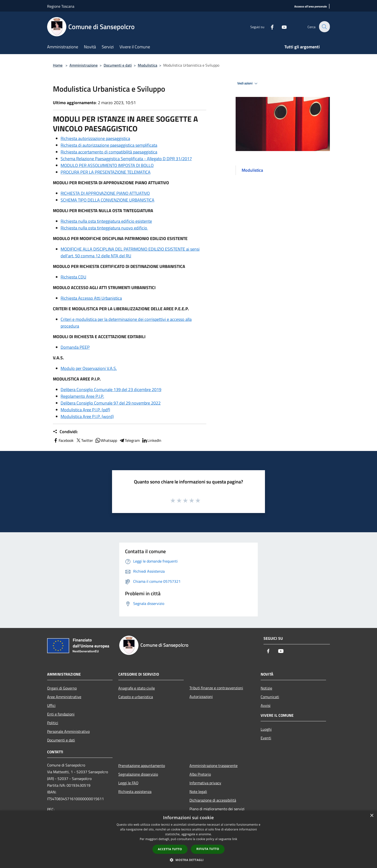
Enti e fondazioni (61, 714)
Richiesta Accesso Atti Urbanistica (91, 298)
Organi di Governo (62, 688)
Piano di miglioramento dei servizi (217, 809)
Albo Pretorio (200, 774)
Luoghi (266, 729)
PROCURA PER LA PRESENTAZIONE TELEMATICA (106, 172)
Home (58, 65)
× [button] (372, 816)
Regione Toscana (61, 6)
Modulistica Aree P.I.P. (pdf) (85, 410)
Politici (53, 723)
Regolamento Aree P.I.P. (82, 396)
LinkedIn (151, 440)
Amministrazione (84, 65)
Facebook (63, 440)
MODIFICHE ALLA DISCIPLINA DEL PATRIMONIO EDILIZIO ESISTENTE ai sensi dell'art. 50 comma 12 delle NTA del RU (130, 252)
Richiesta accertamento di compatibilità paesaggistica (109, 152)
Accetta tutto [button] (170, 849)
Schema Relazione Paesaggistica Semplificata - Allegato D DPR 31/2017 (126, 159)
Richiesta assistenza (135, 792)
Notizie (266, 688)
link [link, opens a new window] (235, 839)
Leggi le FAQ (128, 783)
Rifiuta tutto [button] (208, 849)
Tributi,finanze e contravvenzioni (216, 688)
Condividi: (65, 432)
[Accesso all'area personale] (311, 7)
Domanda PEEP (75, 347)
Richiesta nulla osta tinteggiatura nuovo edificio (104, 228)
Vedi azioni (248, 83)
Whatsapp (106, 440)
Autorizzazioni (201, 697)
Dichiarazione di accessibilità (213, 800)
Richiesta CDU (73, 277)
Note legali (198, 792)
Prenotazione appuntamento (142, 766)
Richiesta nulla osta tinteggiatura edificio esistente (106, 221)
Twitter (84, 440)
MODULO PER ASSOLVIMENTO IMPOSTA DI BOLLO (107, 165)
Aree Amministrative (64, 697)
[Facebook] (269, 27)
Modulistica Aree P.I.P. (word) (87, 416)
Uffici (51, 705)
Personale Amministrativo (68, 731)
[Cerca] (324, 27)
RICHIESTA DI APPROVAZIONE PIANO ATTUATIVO (105, 193)
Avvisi (266, 705)
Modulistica (148, 65)
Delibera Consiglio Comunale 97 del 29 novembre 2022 (111, 403)
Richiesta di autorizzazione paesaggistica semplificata (109, 145)
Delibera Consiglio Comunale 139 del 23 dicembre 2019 (111, 390)
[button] (188, 860)
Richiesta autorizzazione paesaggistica (95, 138)
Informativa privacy (205, 783)
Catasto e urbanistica (136, 697)
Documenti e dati (118, 65)
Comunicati (270, 697)
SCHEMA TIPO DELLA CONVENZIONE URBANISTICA (107, 200)
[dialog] (188, 839)
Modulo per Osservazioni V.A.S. (89, 368)
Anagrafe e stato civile (137, 688)
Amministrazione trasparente (214, 766)
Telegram (129, 440)
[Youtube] (281, 27)
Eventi (266, 738)
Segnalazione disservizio (138, 774)
